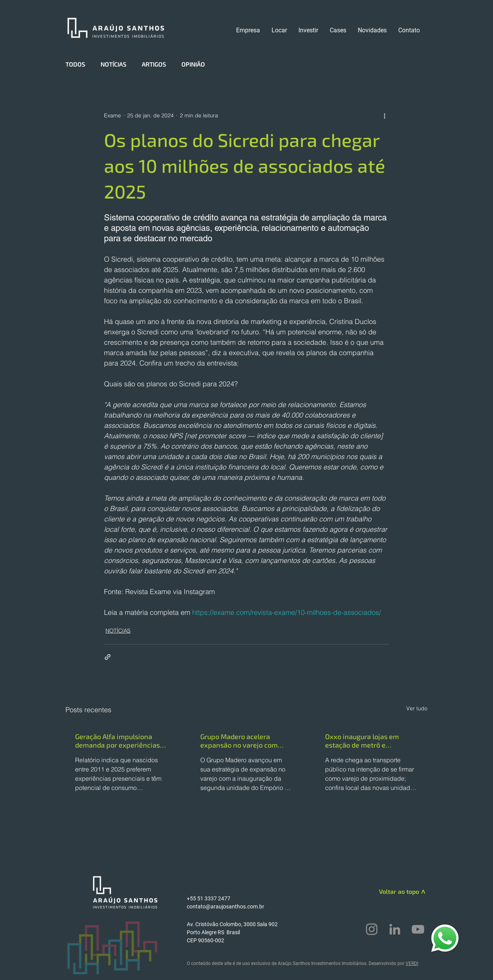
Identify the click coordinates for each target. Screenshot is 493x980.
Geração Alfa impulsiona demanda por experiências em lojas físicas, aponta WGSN (117, 741)
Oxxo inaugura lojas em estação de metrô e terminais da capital (362, 741)
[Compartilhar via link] (108, 657)
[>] (422, 893)
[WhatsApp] (445, 938)
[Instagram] (372, 929)
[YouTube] (418, 929)
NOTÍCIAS (113, 64)
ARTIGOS (154, 64)
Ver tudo (417, 708)
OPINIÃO (193, 64)
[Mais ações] (384, 115)
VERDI (412, 963)
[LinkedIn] (395, 929)
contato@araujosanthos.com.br (226, 907)
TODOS (75, 64)
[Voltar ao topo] (392, 892)
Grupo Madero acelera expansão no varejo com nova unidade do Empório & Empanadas (244, 741)
